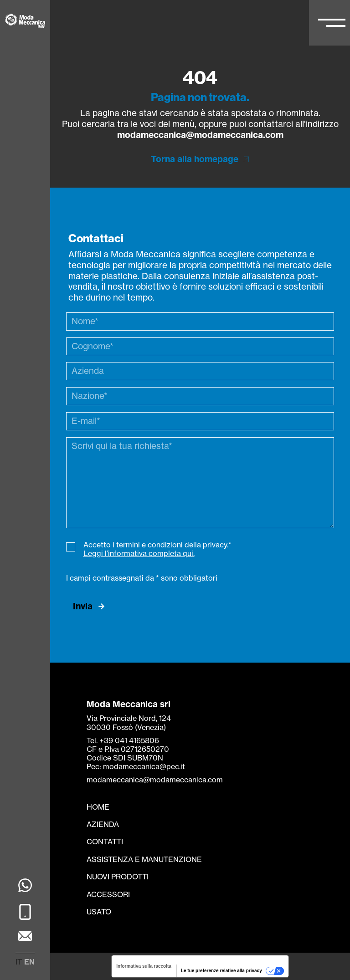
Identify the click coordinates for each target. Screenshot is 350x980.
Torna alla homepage (195, 159)
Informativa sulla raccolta (144, 966)
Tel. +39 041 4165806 (123, 740)
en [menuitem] (29, 962)
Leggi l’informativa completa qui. (139, 553)
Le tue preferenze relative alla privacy (221, 971)
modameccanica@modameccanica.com (200, 135)
